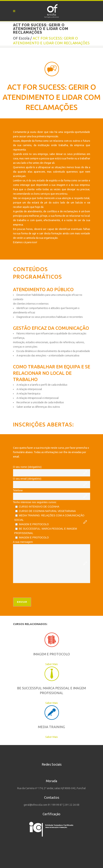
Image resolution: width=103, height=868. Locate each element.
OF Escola (21, 38)
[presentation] (41, 590)
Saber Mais (39, 664)
